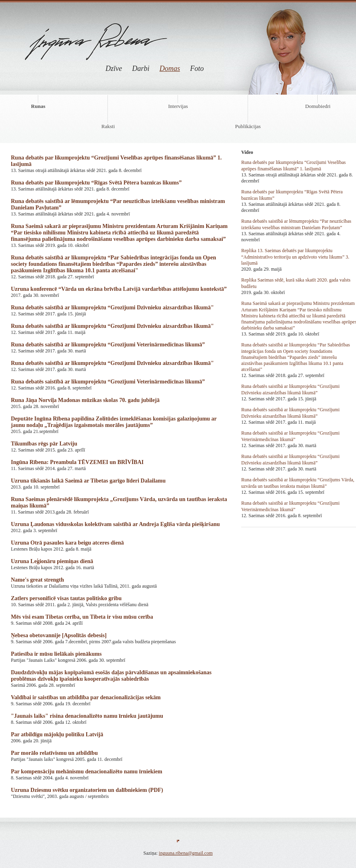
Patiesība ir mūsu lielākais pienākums (56, 654)
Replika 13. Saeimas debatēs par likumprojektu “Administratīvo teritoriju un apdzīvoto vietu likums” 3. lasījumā (295, 257)
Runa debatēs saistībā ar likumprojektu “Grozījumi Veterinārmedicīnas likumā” (108, 345)
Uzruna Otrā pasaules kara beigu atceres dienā (67, 543)
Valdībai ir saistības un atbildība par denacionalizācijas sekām (86, 697)
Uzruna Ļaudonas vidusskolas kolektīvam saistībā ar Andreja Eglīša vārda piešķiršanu (115, 524)
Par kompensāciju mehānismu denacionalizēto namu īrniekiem (87, 772)
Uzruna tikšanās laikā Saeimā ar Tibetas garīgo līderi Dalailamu (88, 481)
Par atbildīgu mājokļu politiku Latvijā (57, 734)
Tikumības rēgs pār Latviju (44, 444)
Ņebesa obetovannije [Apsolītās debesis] (59, 635)
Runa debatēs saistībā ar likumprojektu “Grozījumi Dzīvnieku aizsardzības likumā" (112, 308)
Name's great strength (37, 580)
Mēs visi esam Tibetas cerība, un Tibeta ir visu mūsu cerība (82, 617)
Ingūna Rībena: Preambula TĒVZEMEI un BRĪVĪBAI (77, 462)
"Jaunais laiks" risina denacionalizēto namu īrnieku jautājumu (87, 716)
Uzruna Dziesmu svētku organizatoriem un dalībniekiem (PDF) (87, 790)
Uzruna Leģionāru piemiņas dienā (52, 561)
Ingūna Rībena (96, 35)
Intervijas (178, 106)
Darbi (141, 68)
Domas (170, 68)
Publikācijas (248, 126)
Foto (197, 68)
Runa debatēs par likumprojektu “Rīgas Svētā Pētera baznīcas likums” (96, 183)
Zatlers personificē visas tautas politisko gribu (66, 598)
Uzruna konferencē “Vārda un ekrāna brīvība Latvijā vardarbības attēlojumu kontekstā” (119, 289)
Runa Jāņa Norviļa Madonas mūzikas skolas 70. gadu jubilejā (85, 400)
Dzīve (114, 68)
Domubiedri (318, 106)
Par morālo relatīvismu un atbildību (54, 753)
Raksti (108, 126)
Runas (38, 106)
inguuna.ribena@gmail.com (186, 853)
